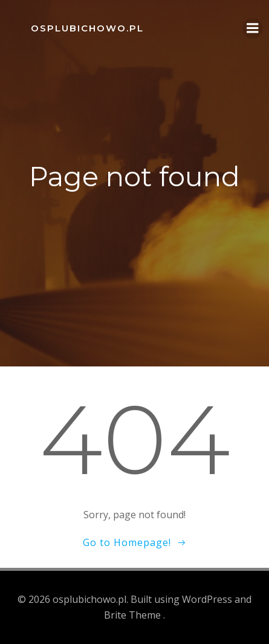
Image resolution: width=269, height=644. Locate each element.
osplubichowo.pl (87, 28)
